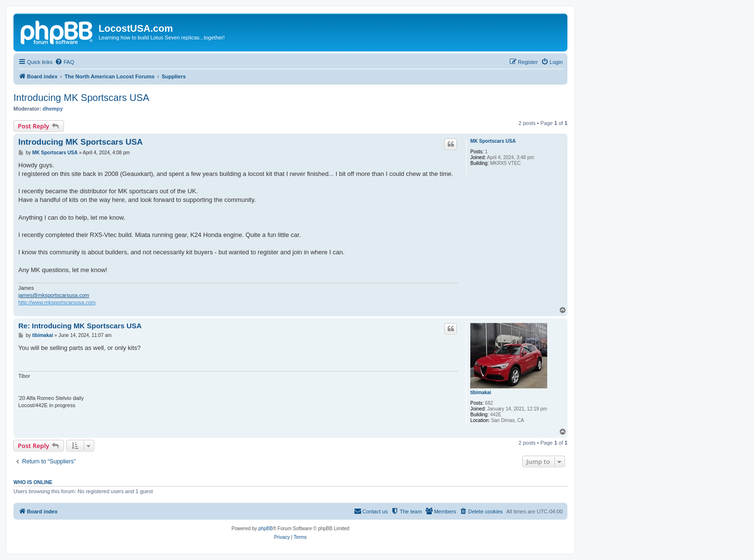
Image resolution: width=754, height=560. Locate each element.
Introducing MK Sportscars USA (81, 98)
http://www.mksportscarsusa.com (57, 302)
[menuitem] (64, 62)
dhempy (53, 109)
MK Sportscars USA (493, 141)
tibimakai (481, 392)
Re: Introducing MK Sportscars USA (80, 326)
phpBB (265, 529)
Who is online (33, 482)
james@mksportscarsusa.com (54, 295)
